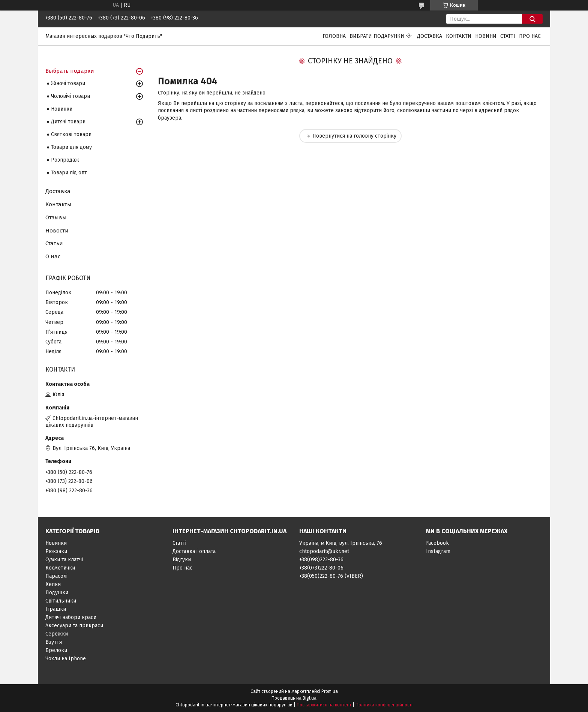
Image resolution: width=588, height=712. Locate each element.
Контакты (58, 204)
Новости (57, 231)
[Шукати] (532, 19)
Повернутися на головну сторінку (354, 136)
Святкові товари (71, 134)
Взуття (54, 642)
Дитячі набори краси (71, 617)
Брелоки (56, 650)
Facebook (437, 543)
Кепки (53, 584)
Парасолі (56, 576)
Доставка (430, 36)
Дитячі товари (68, 122)
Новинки (62, 109)
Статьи (54, 243)
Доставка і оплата (194, 551)
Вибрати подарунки (377, 36)
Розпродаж (65, 160)
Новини (486, 36)
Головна (334, 36)
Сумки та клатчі (64, 560)
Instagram (438, 551)
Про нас (530, 36)
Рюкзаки (56, 551)
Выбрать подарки (70, 71)
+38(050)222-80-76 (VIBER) (331, 576)
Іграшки (56, 609)
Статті (508, 36)
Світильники (61, 601)
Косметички (60, 568)
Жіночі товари (68, 83)
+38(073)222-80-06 (321, 568)
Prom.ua (330, 691)
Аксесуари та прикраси (74, 626)
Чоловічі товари (70, 96)
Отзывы (56, 217)
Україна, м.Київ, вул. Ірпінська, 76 (341, 543)
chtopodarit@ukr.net (324, 551)
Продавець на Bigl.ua (294, 698)
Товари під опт (69, 173)
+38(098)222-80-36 (321, 560)
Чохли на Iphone (66, 659)
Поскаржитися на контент (324, 705)
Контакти (459, 36)
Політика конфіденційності (384, 705)
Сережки (57, 634)
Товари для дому (71, 147)
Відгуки (182, 560)
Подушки (57, 593)
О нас (53, 256)
